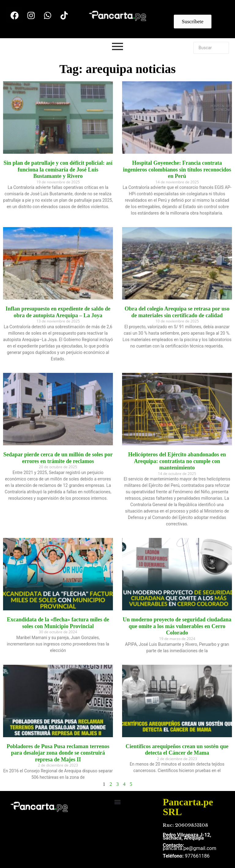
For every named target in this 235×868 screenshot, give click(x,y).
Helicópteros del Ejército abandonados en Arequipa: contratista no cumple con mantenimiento (177, 461)
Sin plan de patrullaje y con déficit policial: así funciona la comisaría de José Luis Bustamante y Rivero (58, 169)
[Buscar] (211, 48)
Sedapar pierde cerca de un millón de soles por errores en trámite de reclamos (58, 458)
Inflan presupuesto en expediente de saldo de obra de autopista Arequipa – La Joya (58, 312)
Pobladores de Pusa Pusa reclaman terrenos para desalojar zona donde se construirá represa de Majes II (58, 753)
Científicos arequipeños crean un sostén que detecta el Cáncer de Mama (177, 750)
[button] (118, 802)
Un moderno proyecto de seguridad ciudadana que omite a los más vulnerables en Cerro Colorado (177, 626)
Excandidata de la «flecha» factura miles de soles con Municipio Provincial (58, 623)
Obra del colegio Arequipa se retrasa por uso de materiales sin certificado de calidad (177, 312)
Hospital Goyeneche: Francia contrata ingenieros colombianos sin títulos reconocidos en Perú (177, 169)
